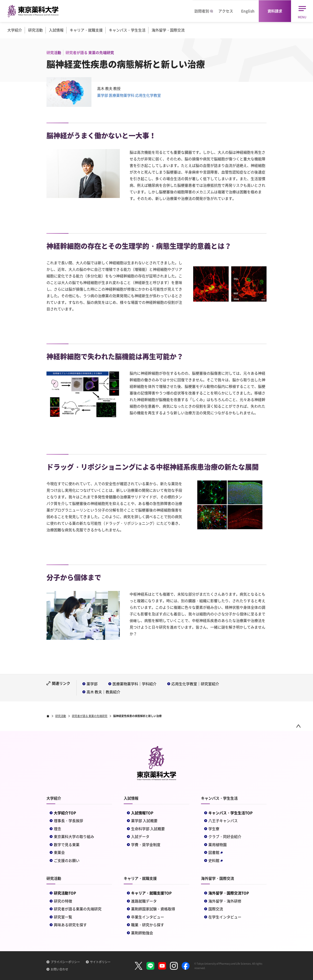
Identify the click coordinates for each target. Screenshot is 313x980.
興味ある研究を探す (70, 925)
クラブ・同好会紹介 (225, 837)
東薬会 (59, 852)
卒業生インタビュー (148, 917)
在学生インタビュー (225, 917)
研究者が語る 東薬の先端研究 (90, 716)
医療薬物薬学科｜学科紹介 (134, 684)
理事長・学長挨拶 (68, 821)
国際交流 (216, 909)
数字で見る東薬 (67, 845)
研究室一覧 (63, 917)
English (248, 11)
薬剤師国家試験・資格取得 (153, 909)
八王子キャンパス (223, 821)
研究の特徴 (63, 901)
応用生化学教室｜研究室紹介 (195, 684)
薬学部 (92, 684)
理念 (57, 829)
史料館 (215, 860)
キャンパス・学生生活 (127, 30)
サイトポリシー (100, 962)
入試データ (140, 837)
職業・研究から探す (148, 925)
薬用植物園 (218, 845)
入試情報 (56, 30)
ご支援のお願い (67, 860)
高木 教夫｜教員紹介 (103, 692)
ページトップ (298, 726)
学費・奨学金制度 (146, 845)
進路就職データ (144, 901)
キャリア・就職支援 (86, 30)
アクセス (226, 11)
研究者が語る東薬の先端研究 (78, 909)
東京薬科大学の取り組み (74, 837)
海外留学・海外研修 (225, 901)
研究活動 (35, 30)
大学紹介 (15, 30)
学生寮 (214, 829)
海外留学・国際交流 (168, 30)
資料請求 (275, 11)
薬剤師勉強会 (142, 933)
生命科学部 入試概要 (148, 829)
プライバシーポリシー (65, 962)
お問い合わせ (59, 969)
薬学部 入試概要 (144, 821)
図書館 (215, 852)
